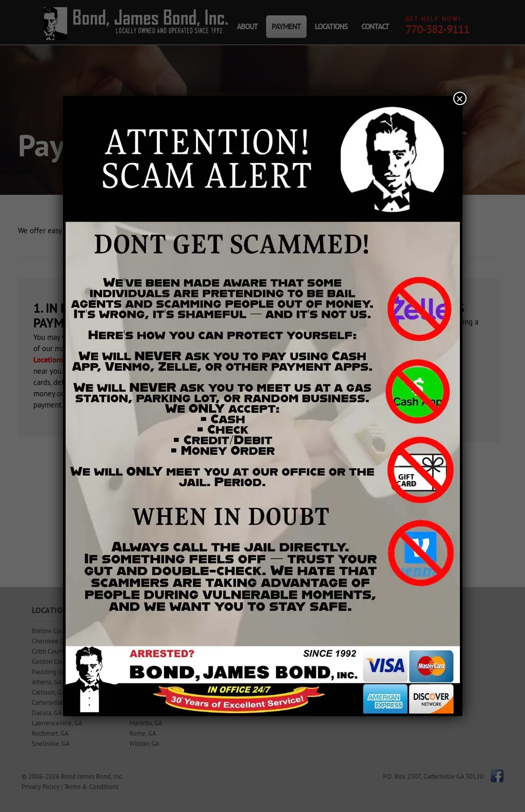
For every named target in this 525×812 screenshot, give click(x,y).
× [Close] (459, 98)
